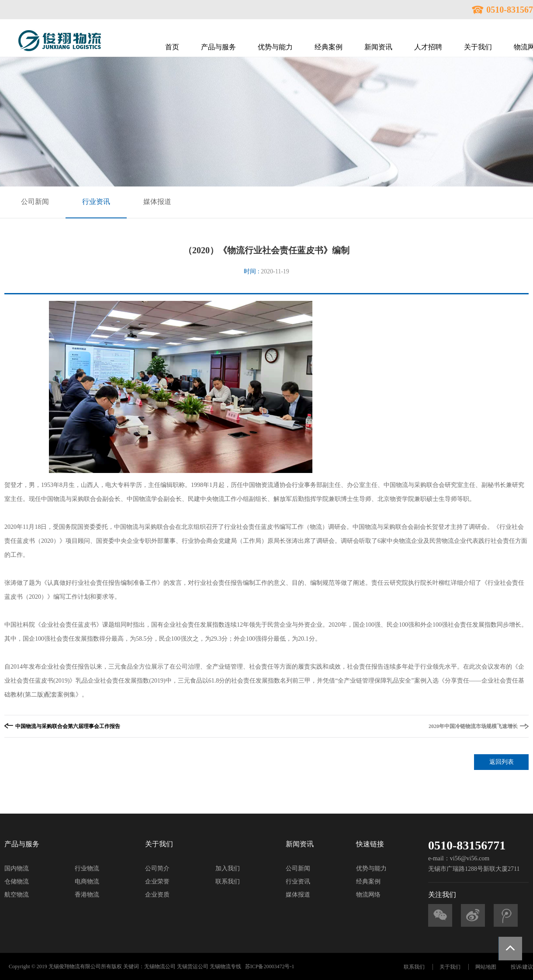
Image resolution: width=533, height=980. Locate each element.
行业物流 (87, 868)
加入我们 (228, 868)
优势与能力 (275, 47)
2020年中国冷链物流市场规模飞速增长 (473, 726)
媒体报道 (157, 202)
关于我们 (478, 47)
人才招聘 (428, 47)
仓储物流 (17, 882)
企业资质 (157, 895)
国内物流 (17, 868)
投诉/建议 (522, 967)
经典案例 (329, 47)
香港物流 (87, 895)
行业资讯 (96, 202)
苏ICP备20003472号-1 (270, 966)
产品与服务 (218, 47)
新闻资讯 (378, 47)
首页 (172, 47)
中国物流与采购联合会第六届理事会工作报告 (68, 726)
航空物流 (17, 895)
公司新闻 (35, 202)
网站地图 (486, 967)
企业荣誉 (157, 882)
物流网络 (368, 895)
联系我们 (228, 882)
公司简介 (157, 868)
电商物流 (87, 882)
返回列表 (502, 762)
